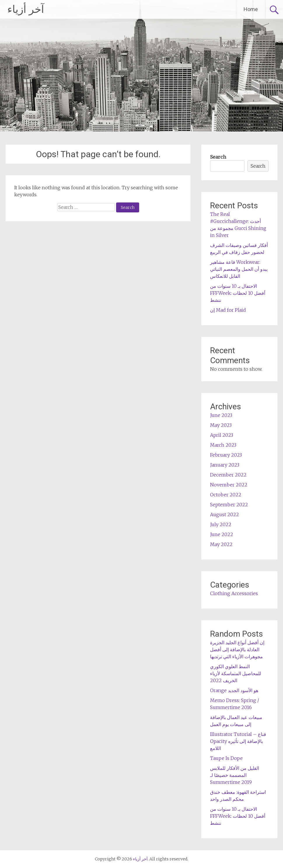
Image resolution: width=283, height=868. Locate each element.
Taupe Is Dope (226, 758)
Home (251, 9)
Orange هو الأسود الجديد (234, 690)
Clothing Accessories (234, 593)
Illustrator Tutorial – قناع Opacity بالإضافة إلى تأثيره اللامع (238, 741)
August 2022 (225, 514)
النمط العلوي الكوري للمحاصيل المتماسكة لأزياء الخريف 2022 (236, 673)
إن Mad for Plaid (228, 310)
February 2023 (226, 455)
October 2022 (226, 495)
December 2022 (228, 475)
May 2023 (221, 425)
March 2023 (223, 445)
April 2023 (222, 435)
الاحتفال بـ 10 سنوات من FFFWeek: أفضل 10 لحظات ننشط (238, 293)
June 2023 (221, 415)
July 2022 (221, 524)
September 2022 (229, 505)
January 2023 (225, 465)
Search (218, 157)
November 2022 (229, 485)
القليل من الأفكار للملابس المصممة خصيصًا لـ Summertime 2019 (235, 775)
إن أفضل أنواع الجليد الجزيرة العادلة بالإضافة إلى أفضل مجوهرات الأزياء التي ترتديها (237, 649)
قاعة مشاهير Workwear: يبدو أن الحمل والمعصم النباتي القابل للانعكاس (239, 269)
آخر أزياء (26, 9)
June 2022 (222, 534)
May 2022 (221, 544)
